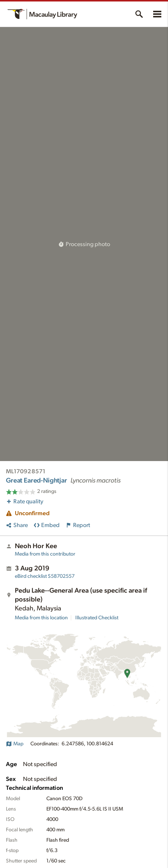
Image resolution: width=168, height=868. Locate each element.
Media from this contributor (45, 554)
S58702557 (45, 576)
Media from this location (41, 618)
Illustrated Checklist (97, 618)
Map (15, 744)
